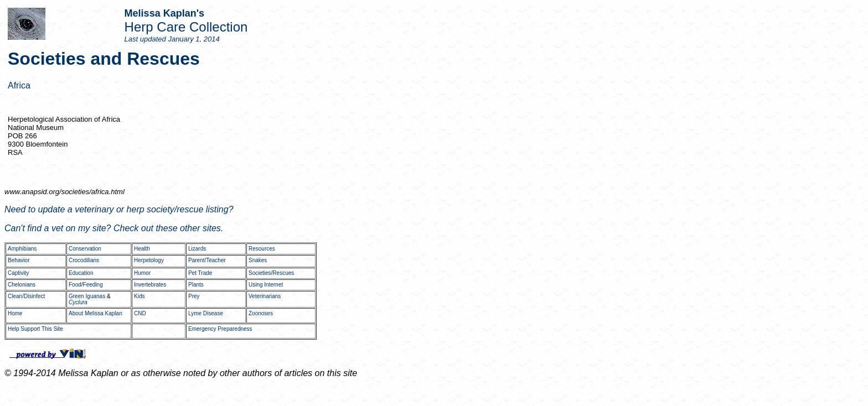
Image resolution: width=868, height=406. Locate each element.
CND (140, 313)
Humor (142, 273)
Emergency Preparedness (220, 329)
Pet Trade (200, 273)
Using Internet (266, 285)
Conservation (85, 249)
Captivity (18, 273)
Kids (139, 296)
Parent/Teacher (207, 260)
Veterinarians (265, 296)
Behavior (19, 260)
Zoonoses (261, 313)
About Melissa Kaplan (95, 313)
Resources (262, 249)
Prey (194, 296)
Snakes (258, 260)
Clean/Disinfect (26, 296)
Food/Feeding (86, 285)
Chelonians (22, 285)
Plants (196, 285)
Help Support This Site (35, 329)
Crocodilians (84, 260)
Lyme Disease (206, 313)
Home (15, 313)
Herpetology (149, 260)
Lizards (197, 249)
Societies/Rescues (271, 273)
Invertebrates (150, 285)
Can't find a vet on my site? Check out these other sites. (114, 228)
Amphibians (22, 249)
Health (142, 249)
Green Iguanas (87, 296)
